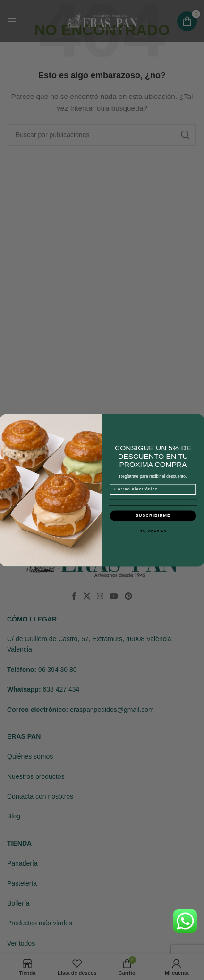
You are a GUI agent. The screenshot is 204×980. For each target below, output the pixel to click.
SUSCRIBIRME (153, 515)
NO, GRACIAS (153, 531)
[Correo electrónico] (153, 489)
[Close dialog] (198, 420)
